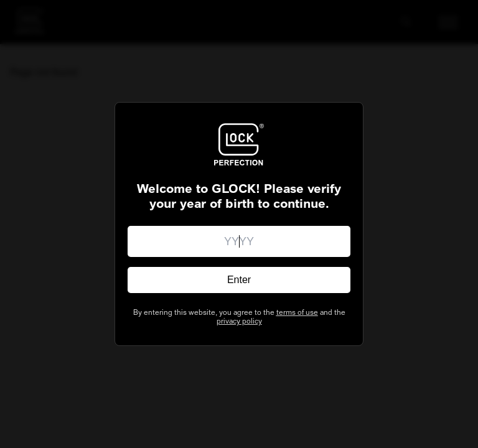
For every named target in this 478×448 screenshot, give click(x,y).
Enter (239, 280)
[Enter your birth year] (239, 241)
